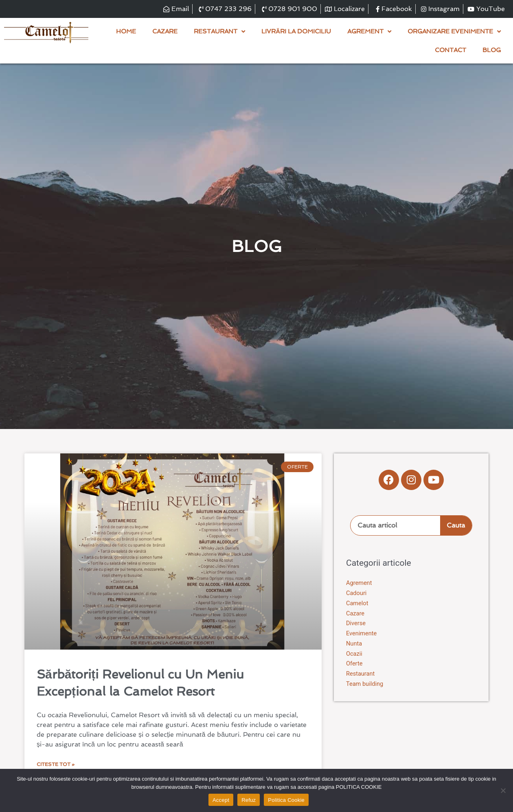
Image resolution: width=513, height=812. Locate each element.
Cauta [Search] (456, 526)
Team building (365, 684)
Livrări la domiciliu (296, 32)
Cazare (165, 32)
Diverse (356, 624)
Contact (451, 50)
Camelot (357, 604)
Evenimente (362, 634)
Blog (492, 50)
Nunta (354, 644)
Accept (221, 800)
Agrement (369, 32)
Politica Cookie (286, 800)
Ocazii (354, 654)
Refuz (249, 800)
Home (126, 32)
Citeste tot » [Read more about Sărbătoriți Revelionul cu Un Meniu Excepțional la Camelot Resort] (56, 765)
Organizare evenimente (454, 32)
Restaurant (219, 32)
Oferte (355, 664)
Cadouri (357, 593)
